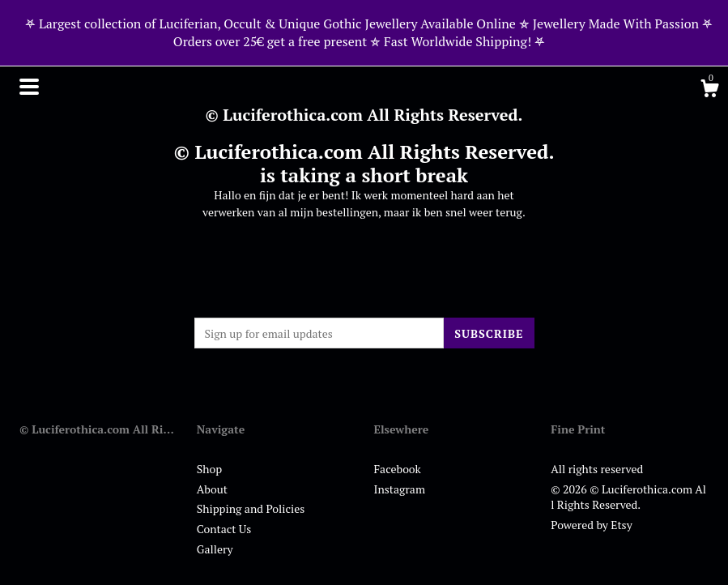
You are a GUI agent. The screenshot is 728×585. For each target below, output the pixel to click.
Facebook (398, 469)
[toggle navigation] (29, 87)
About (212, 489)
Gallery (215, 549)
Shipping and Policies (251, 508)
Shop (209, 469)
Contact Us (224, 529)
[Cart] (709, 91)
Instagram (400, 489)
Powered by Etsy (591, 525)
